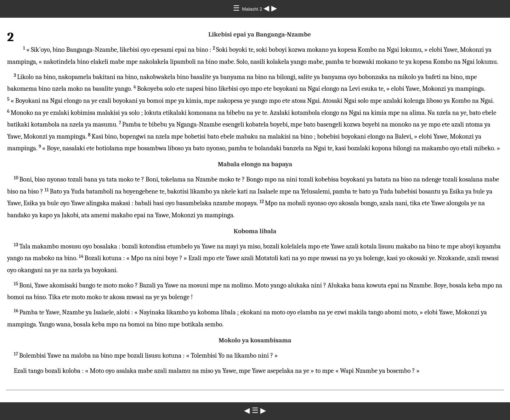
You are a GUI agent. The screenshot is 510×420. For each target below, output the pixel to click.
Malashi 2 (253, 9)
